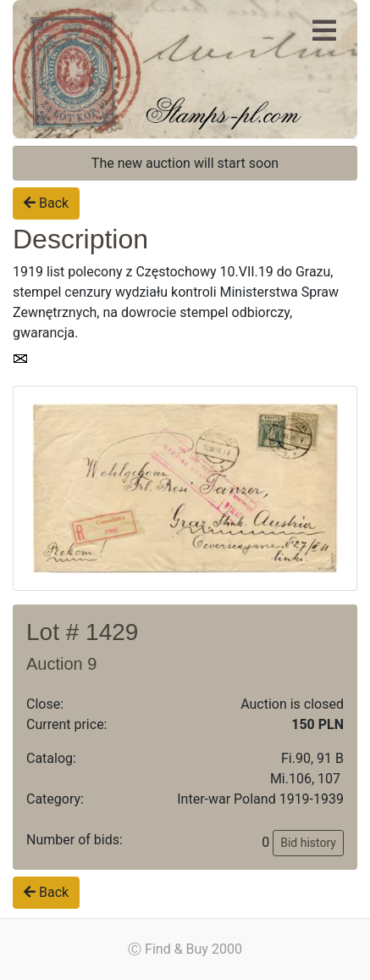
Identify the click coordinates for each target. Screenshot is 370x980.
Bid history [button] (308, 843)
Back (46, 203)
